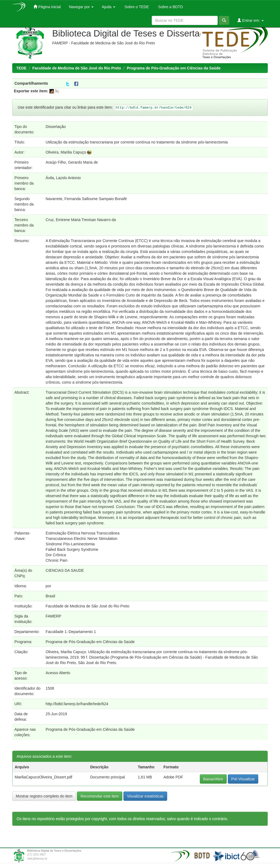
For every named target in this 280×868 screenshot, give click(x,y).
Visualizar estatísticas (145, 796)
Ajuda (108, 7)
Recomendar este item (100, 796)
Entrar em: (251, 20)
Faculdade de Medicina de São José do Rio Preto (77, 68)
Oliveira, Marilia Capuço (66, 152)
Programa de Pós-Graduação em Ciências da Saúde (174, 68)
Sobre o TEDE (136, 7)
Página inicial (47, 7)
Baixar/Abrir (213, 779)
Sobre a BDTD (170, 7)
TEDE (21, 68)
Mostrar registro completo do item (44, 796)
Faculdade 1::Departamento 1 (71, 632)
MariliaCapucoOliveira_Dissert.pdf (43, 777)
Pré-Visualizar (243, 779)
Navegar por (81, 7)
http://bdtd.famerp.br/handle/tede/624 (77, 704)
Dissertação (56, 127)
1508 (50, 688)
